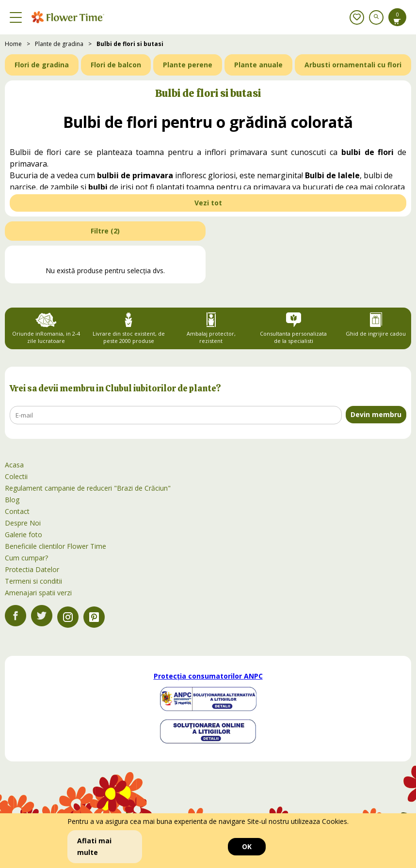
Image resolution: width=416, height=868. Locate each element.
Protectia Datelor (32, 569)
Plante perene (188, 65)
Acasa (14, 465)
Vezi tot (208, 203)
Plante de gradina (59, 44)
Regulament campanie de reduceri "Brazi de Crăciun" (88, 488)
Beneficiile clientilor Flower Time (56, 546)
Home (13, 44)
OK (247, 846)
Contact (17, 511)
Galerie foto (24, 535)
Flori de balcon (116, 65)
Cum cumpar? (26, 558)
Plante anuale (258, 65)
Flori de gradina (42, 65)
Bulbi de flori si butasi (130, 44)
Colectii (16, 476)
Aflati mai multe (94, 846)
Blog (12, 500)
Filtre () (105, 231)
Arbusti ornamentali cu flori (353, 65)
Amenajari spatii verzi (38, 593)
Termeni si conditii (33, 581)
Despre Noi (23, 523)
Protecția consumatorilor (208, 676)
